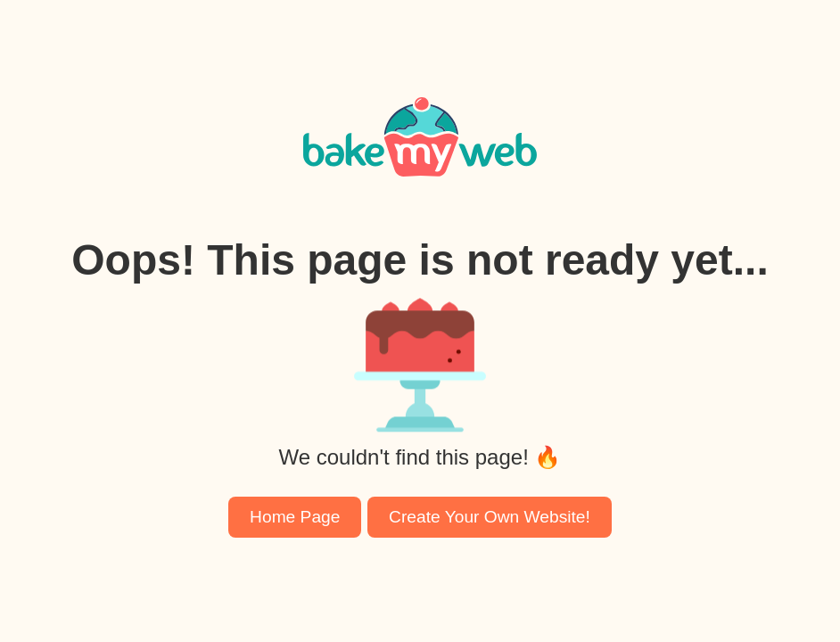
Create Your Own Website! (490, 517)
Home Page (295, 517)
